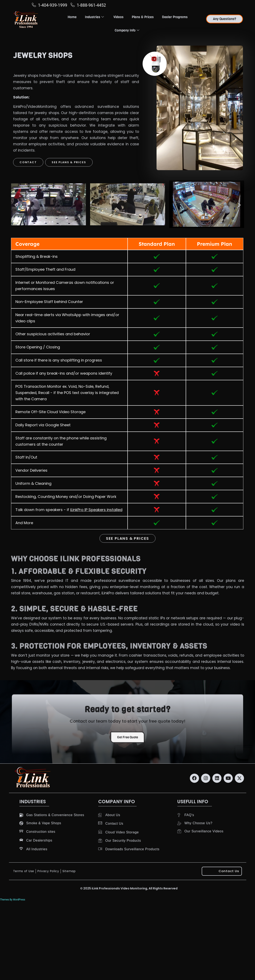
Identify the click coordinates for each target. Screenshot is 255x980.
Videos (118, 17)
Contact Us (229, 871)
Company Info (127, 30)
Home (72, 17)
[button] (16, 205)
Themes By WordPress (13, 900)
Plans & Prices (143, 17)
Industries (94, 17)
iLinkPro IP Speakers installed (96, 510)
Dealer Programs (175, 17)
